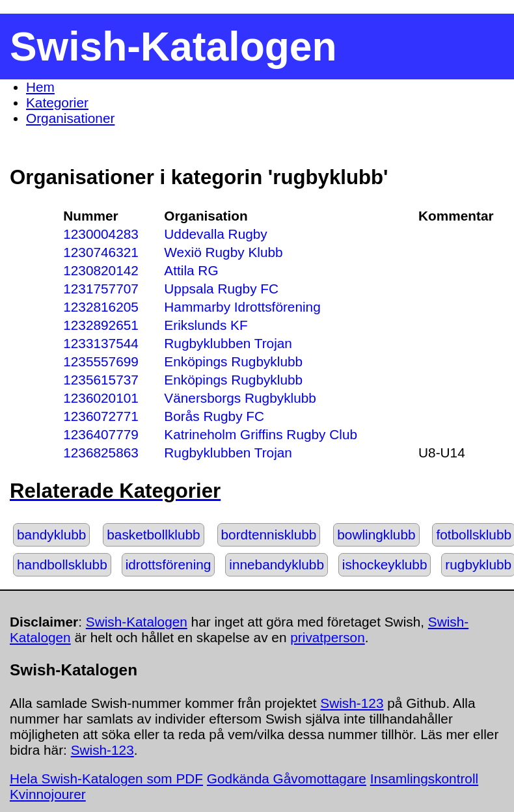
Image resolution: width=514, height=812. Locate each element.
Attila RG (191, 270)
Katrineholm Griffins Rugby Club (261, 434)
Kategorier (57, 102)
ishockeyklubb (385, 564)
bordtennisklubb (269, 535)
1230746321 (101, 252)
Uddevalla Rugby (215, 234)
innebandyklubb (277, 564)
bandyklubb (51, 535)
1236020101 (101, 398)
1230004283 (101, 234)
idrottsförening (169, 564)
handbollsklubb (62, 564)
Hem (40, 87)
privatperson (327, 637)
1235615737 (101, 380)
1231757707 (101, 289)
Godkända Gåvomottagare (287, 778)
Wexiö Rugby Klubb (223, 252)
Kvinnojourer (48, 794)
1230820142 (101, 270)
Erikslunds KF (206, 325)
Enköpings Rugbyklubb (233, 361)
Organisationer (70, 118)
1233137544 (101, 343)
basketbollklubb (153, 535)
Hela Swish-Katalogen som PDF (106, 778)
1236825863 (101, 453)
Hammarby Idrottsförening (242, 307)
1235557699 (101, 361)
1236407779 (101, 434)
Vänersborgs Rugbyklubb (240, 398)
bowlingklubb (376, 535)
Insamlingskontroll (424, 778)
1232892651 (101, 325)
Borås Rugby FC (214, 416)
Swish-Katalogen (137, 622)
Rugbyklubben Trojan (228, 343)
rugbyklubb (478, 564)
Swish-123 (352, 703)
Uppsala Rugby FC (221, 289)
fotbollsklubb (474, 535)
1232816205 (101, 307)
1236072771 (101, 416)
